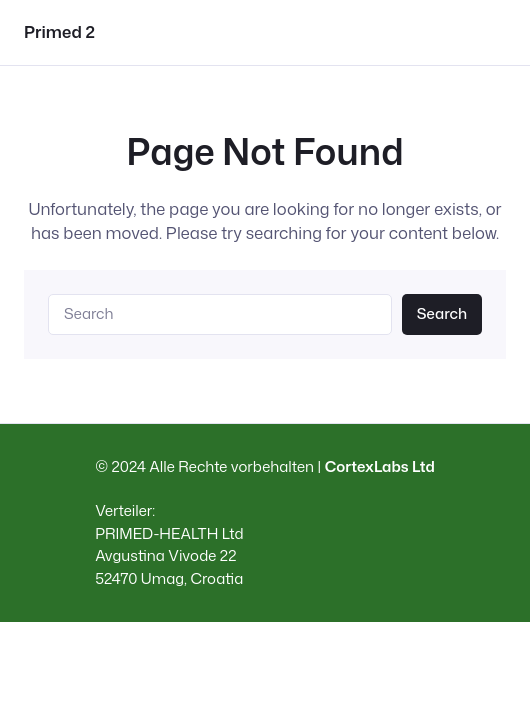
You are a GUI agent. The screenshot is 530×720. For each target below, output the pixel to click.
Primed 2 (59, 31)
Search (442, 313)
